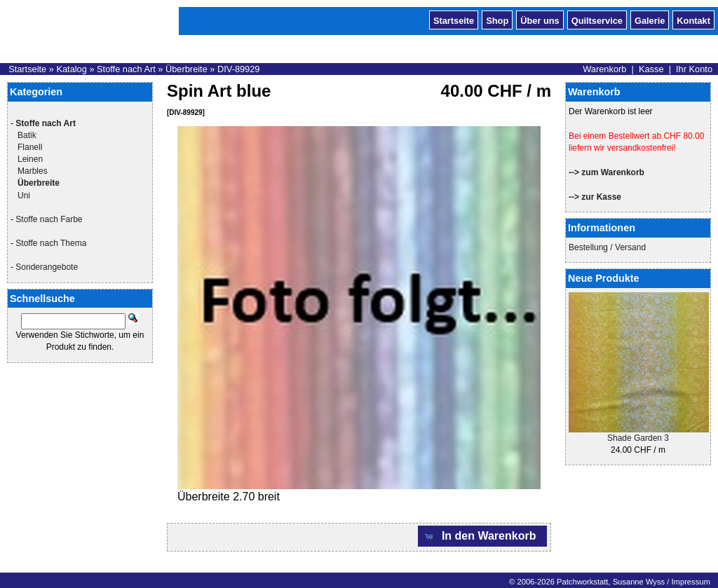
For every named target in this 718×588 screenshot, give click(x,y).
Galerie (650, 20)
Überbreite (187, 69)
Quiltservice (597, 20)
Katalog (71, 69)
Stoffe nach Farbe (49, 219)
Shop (497, 20)
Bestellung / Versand (607, 247)
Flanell (30, 147)
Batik (27, 135)
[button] (482, 536)
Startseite (454, 20)
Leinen (30, 159)
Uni (24, 196)
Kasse (651, 69)
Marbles (33, 171)
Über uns (540, 20)
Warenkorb (604, 69)
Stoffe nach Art (126, 69)
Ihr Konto (694, 69)
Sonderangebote (47, 267)
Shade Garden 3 (638, 438)
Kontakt (693, 20)
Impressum (690, 582)
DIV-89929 (238, 69)
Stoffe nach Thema (51, 243)
